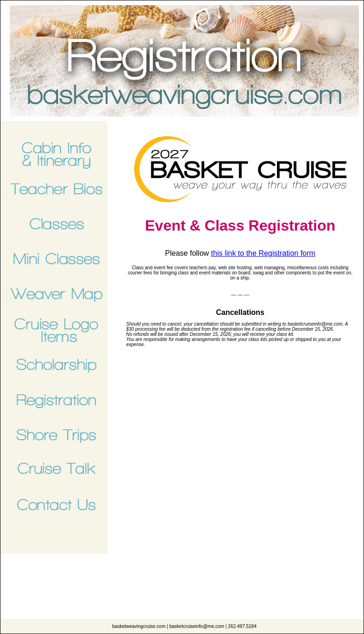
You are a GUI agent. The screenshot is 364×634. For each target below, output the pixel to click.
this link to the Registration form (263, 253)
